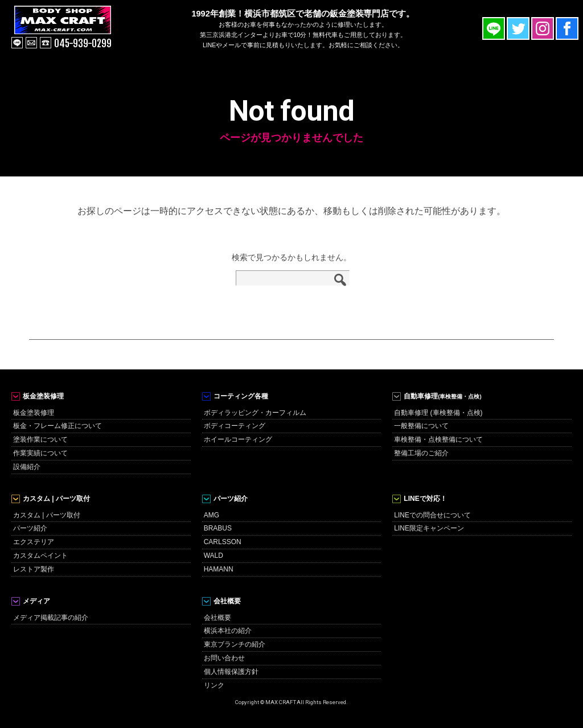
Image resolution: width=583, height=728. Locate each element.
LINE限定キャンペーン (429, 528)
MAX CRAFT (76, 28)
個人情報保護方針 (231, 672)
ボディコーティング (235, 426)
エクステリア (34, 542)
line (17, 43)
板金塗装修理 (34, 413)
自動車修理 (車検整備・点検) (438, 413)
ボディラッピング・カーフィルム (255, 413)
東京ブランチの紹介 (235, 644)
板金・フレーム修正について (58, 426)
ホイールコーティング (238, 439)
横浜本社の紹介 (228, 631)
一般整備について (421, 426)
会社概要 (217, 618)
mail (31, 43)
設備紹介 (27, 467)
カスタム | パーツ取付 (47, 515)
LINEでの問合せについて (432, 515)
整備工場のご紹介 (421, 453)
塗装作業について (40, 439)
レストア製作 (34, 569)
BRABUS (218, 528)
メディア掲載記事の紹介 (51, 618)
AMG (212, 515)
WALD (214, 556)
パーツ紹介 (30, 528)
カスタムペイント (40, 556)
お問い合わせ (224, 658)
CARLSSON (223, 542)
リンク (214, 685)
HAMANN (219, 569)
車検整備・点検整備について (438, 439)
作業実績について (40, 453)
